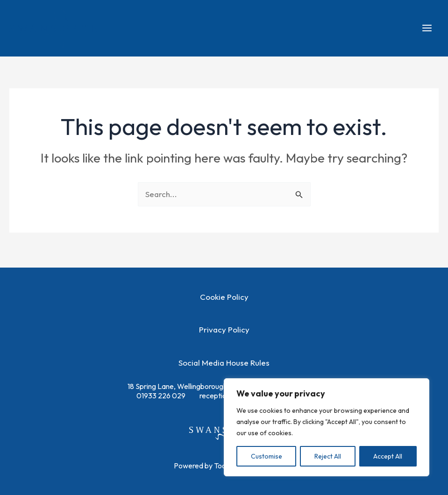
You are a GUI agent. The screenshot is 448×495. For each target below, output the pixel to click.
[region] (327, 427)
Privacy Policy (224, 329)
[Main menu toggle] (427, 30)
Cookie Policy (224, 297)
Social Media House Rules (224, 363)
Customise (267, 456)
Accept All (388, 456)
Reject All (328, 456)
